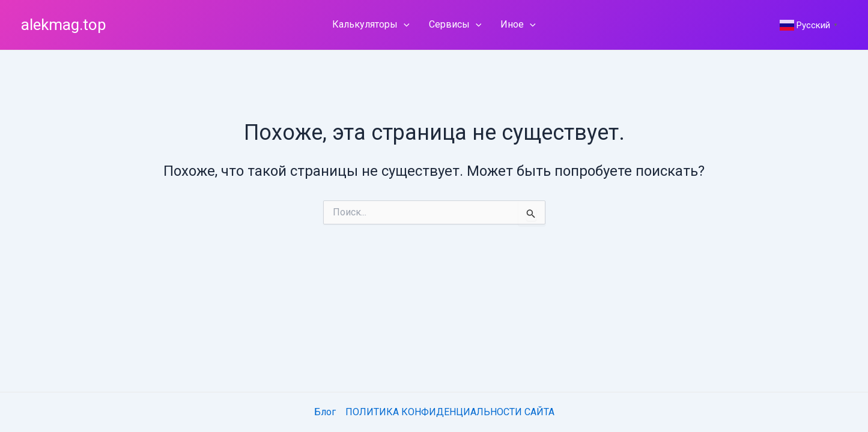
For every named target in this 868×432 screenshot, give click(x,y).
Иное (518, 25)
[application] (404, 25)
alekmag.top (64, 25)
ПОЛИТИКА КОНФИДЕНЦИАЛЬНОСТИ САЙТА (450, 412)
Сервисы (455, 25)
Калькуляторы (371, 25)
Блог (325, 412)
